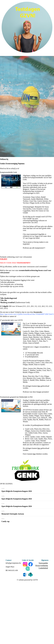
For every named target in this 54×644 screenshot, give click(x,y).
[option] (27, 106)
